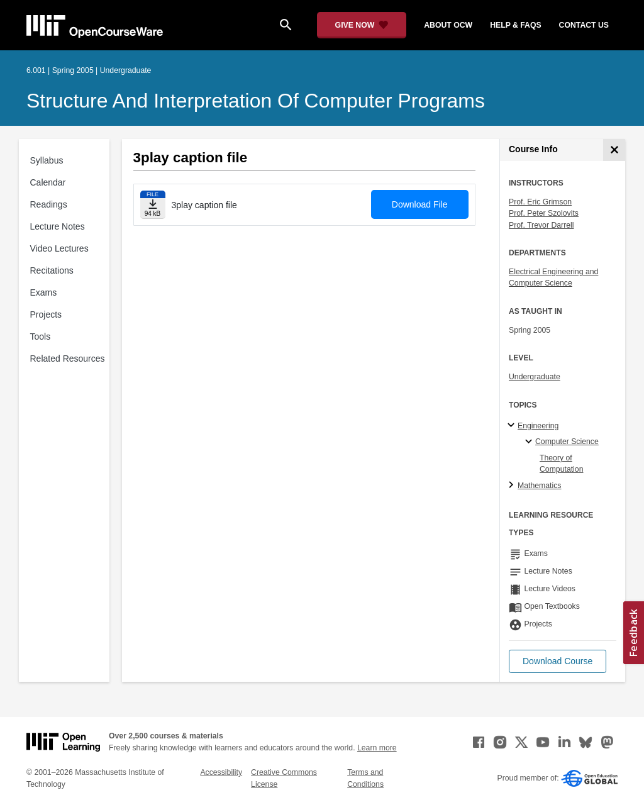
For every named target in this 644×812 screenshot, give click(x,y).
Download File (420, 204)
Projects (46, 314)
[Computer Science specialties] (530, 442)
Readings (49, 204)
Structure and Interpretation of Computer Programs (256, 101)
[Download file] (153, 205)
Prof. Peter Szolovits (544, 213)
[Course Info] (614, 150)
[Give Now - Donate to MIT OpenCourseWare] (362, 25)
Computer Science (567, 442)
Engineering (538, 426)
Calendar (48, 182)
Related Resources (68, 359)
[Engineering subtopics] (513, 426)
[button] (558, 661)
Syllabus (47, 160)
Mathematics (539, 486)
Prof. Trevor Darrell (541, 225)
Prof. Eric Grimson (540, 202)
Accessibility (221, 772)
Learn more (377, 748)
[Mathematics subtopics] (513, 486)
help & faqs (515, 25)
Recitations (52, 270)
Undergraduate (535, 377)
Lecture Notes (58, 226)
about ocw (448, 25)
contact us (584, 25)
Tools (41, 336)
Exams (44, 292)
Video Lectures (59, 248)
